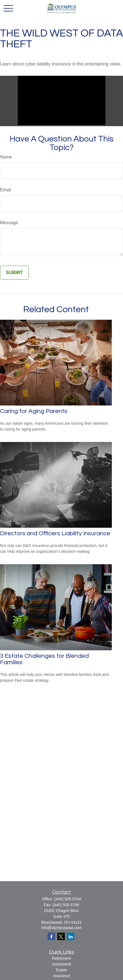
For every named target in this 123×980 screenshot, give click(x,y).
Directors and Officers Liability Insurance (55, 533)
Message (9, 223)
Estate (61, 970)
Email (6, 190)
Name (6, 157)
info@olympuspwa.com (62, 928)
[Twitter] (61, 936)
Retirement (61, 958)
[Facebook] (51, 936)
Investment (61, 964)
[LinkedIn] (71, 936)
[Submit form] (14, 273)
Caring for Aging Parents (34, 411)
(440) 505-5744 (68, 899)
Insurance (61, 976)
